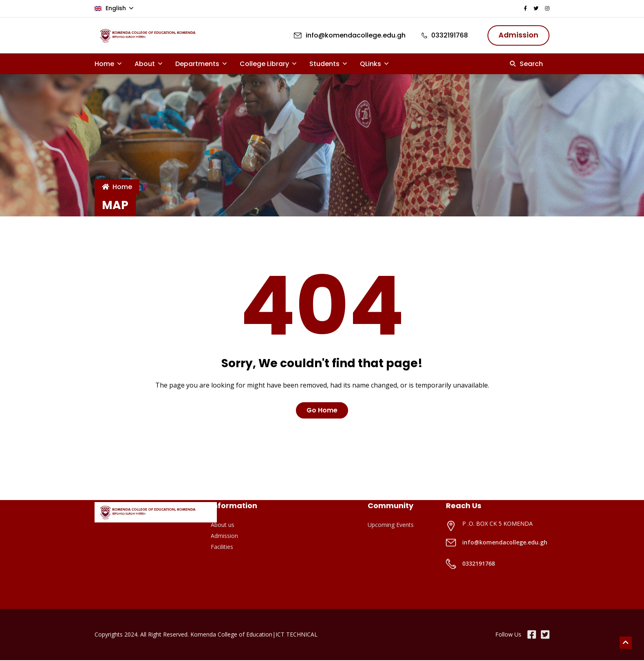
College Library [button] (265, 64)
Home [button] (105, 64)
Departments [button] (198, 64)
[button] (526, 64)
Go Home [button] (322, 411)
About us (223, 525)
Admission (224, 537)
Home (117, 188)
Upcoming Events (391, 525)
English (111, 8)
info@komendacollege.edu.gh (505, 543)
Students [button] (325, 64)
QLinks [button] (371, 64)
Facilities (222, 548)
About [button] (146, 64)
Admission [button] (518, 35)
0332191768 (479, 564)
